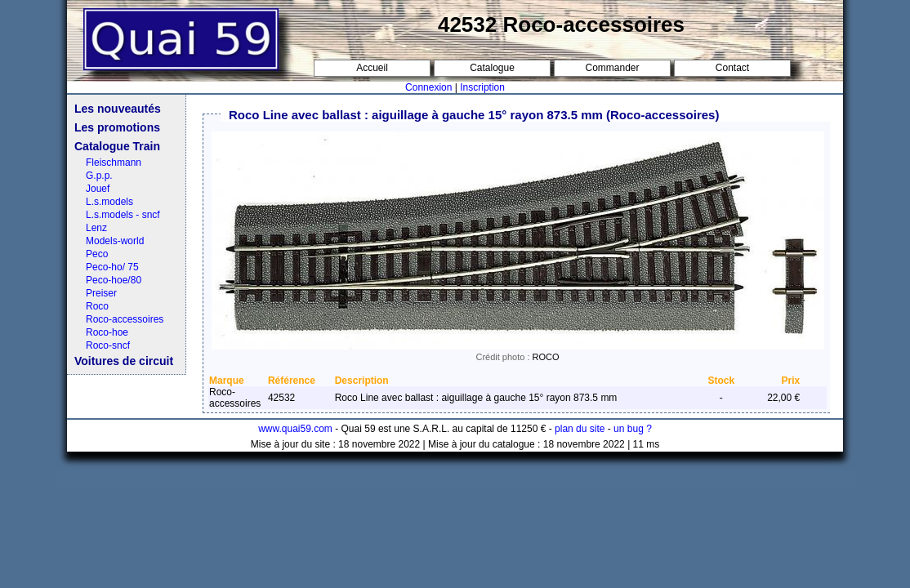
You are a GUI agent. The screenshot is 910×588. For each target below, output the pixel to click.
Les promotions (117, 127)
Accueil (372, 68)
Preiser (101, 293)
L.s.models (109, 202)
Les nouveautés (118, 109)
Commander (612, 68)
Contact (732, 68)
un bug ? (633, 429)
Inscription (482, 87)
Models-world (115, 241)
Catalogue (492, 68)
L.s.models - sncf (123, 215)
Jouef (98, 189)
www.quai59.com (295, 429)
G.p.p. (99, 176)
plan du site (580, 429)
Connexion (428, 87)
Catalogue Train (117, 146)
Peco (97, 254)
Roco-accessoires (125, 319)
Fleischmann (114, 163)
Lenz (96, 228)
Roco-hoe (107, 332)
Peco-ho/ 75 (112, 267)
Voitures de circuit (124, 361)
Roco (97, 306)
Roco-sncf (108, 345)
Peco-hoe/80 (114, 280)
